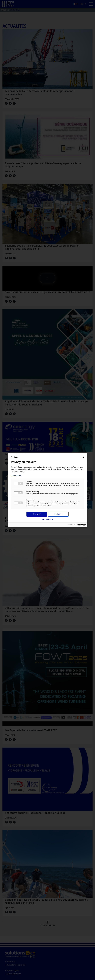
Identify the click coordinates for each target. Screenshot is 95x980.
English (15, 457)
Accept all (37, 514)
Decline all (58, 514)
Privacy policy (16, 476)
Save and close (47, 520)
